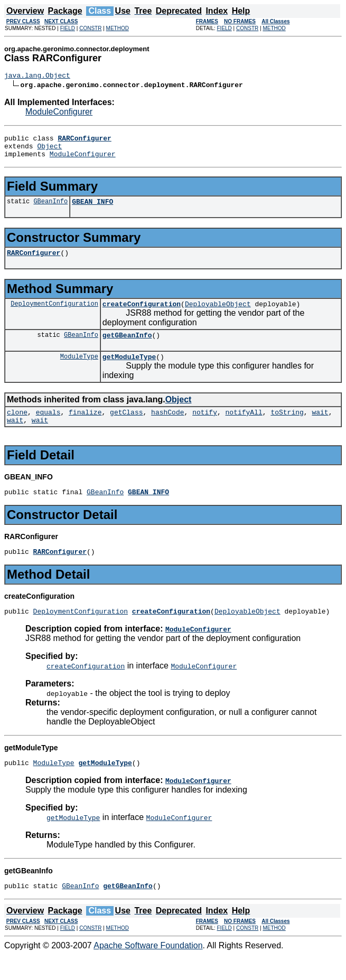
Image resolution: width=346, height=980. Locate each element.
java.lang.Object (37, 77)
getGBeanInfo (127, 347)
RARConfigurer (34, 262)
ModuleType (79, 370)
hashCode (167, 428)
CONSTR (90, 28)
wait (320, 428)
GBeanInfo (50, 209)
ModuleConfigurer (59, 113)
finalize (85, 428)
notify (205, 428)
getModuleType (129, 371)
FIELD (68, 28)
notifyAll (244, 428)
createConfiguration (142, 315)
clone (17, 428)
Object (49, 150)
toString (287, 428)
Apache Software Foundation (148, 971)
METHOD (118, 28)
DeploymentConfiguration (54, 314)
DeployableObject (218, 315)
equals (48, 428)
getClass (126, 428)
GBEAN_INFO (92, 209)
